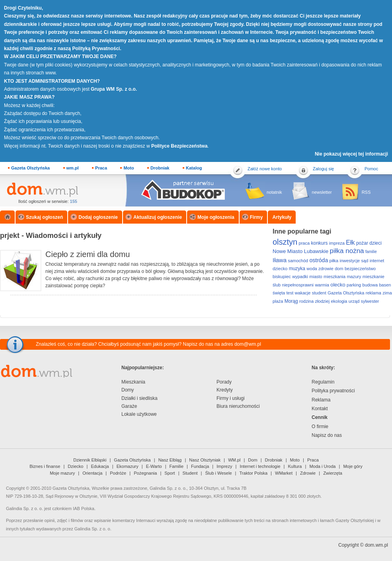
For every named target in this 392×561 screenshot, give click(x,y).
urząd (354, 301)
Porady (224, 382)
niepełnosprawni (298, 285)
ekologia (339, 301)
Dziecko (75, 466)
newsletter (322, 192)
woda (312, 269)
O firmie (320, 427)
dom (339, 269)
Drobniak (160, 168)
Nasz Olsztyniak (205, 460)
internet (377, 261)
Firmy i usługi (231, 398)
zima (387, 293)
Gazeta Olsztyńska (30, 168)
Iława (280, 260)
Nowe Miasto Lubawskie (300, 251)
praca (304, 243)
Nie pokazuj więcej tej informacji (351, 154)
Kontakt (320, 409)
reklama (373, 293)
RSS (366, 192)
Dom (253, 460)
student (319, 293)
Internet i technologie (260, 466)
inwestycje (350, 261)
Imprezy (224, 466)
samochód (298, 261)
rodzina (306, 301)
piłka (334, 261)
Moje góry (353, 466)
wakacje (303, 293)
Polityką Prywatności (96, 49)
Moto (129, 168)
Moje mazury (62, 473)
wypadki (300, 277)
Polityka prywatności (333, 391)
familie (371, 252)
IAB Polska (84, 508)
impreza (337, 243)
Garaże (129, 406)
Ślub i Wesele (219, 473)
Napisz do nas (327, 435)
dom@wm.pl (248, 344)
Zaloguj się (323, 169)
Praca (101, 168)
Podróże (118, 473)
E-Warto (154, 466)
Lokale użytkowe (139, 414)
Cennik (320, 417)
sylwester (370, 301)
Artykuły (282, 217)
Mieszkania (133, 382)
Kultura (295, 466)
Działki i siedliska (139, 398)
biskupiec (282, 277)
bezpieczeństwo (360, 269)
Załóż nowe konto (265, 169)
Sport (170, 473)
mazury (354, 277)
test (290, 293)
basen (385, 285)
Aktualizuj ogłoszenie (158, 217)
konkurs (319, 243)
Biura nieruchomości (238, 406)
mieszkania (334, 277)
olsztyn (285, 242)
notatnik (274, 192)
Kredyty (225, 390)
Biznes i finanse (45, 466)
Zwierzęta (333, 473)
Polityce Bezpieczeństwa (179, 146)
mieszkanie (373, 277)
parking (354, 285)
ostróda (319, 260)
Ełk (350, 243)
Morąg (291, 301)
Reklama (321, 400)
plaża (278, 301)
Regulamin (323, 382)
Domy (128, 390)
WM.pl (234, 460)
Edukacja (100, 466)
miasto (316, 277)
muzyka (297, 269)
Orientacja (92, 473)
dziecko (280, 269)
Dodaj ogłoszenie (98, 217)
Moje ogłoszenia (216, 217)
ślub (277, 285)
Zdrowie (308, 473)
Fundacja (200, 466)
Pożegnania (145, 473)
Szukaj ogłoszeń (44, 217)
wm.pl (73, 168)
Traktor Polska (254, 473)
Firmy (256, 217)
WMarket (284, 473)
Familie (176, 466)
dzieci (375, 243)
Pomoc (371, 169)
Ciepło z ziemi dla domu (88, 254)
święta (279, 293)
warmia (322, 285)
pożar (362, 243)
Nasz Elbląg (170, 460)
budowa (370, 285)
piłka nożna (347, 251)
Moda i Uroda (322, 466)
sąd (365, 261)
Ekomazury (128, 466)
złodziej (322, 301)
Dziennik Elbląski (90, 460)
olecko (338, 285)
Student (190, 473)
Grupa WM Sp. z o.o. (114, 89)
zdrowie (326, 269)
